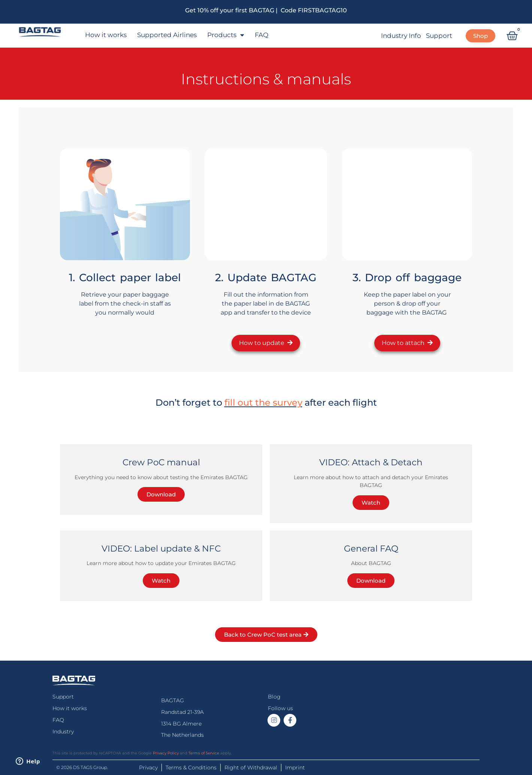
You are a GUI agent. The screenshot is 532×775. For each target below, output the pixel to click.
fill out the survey (263, 402)
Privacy (148, 768)
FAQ (262, 35)
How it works (106, 35)
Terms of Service (204, 753)
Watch (371, 503)
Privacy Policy (166, 753)
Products (226, 35)
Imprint (295, 768)
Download (161, 494)
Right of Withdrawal (251, 768)
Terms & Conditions (191, 768)
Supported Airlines (167, 35)
